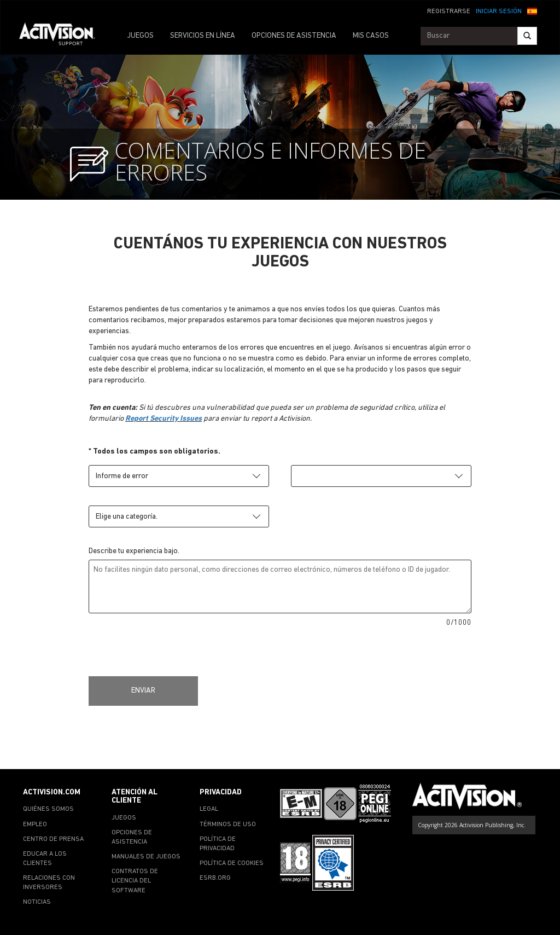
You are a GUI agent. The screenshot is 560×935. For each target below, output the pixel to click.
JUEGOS (140, 36)
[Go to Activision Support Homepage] (63, 36)
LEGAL (209, 809)
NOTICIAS (37, 902)
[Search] (527, 36)
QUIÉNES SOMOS (48, 809)
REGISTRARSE (449, 11)
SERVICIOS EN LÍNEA (203, 36)
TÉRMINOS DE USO (228, 824)
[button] (532, 10)
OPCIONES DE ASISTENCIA (294, 36)
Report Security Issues (164, 419)
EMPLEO (35, 824)
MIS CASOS (371, 36)
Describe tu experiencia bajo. (134, 551)
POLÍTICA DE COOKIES (232, 863)
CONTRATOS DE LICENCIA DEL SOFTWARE (135, 881)
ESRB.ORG (215, 878)
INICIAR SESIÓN (499, 11)
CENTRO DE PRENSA (53, 839)
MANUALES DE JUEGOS (146, 857)
